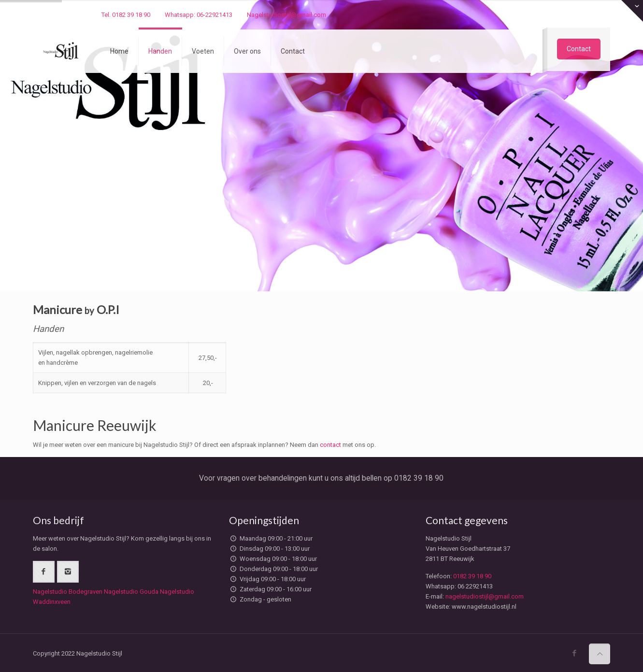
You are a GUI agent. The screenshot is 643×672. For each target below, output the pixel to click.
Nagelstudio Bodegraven (68, 590)
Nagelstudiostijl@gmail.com (286, 15)
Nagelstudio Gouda (131, 590)
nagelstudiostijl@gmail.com (485, 594)
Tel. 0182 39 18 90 (126, 15)
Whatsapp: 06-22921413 (199, 15)
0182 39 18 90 (472, 574)
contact (330, 443)
